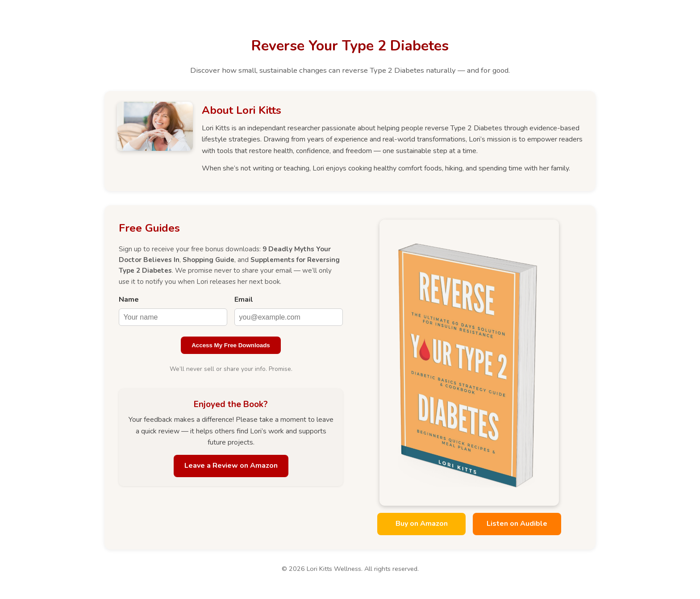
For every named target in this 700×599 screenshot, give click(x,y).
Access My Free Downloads (231, 345)
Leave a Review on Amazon (231, 466)
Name (129, 299)
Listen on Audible (517, 524)
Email (244, 299)
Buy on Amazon (422, 524)
